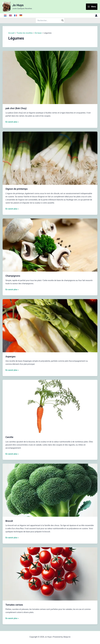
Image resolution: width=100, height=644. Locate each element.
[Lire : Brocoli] (50, 490)
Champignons (13, 276)
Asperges (10, 357)
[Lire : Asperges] (50, 326)
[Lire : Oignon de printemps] (50, 158)
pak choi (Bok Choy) (16, 108)
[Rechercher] (63, 21)
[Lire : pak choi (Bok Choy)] (50, 77)
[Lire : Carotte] (50, 406)
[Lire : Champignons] (50, 245)
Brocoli (9, 521)
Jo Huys (18, 5)
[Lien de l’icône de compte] (96, 15)
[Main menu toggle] (92, 7)
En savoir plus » (12, 122)
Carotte (9, 437)
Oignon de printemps (17, 189)
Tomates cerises (14, 605)
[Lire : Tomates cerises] (50, 574)
